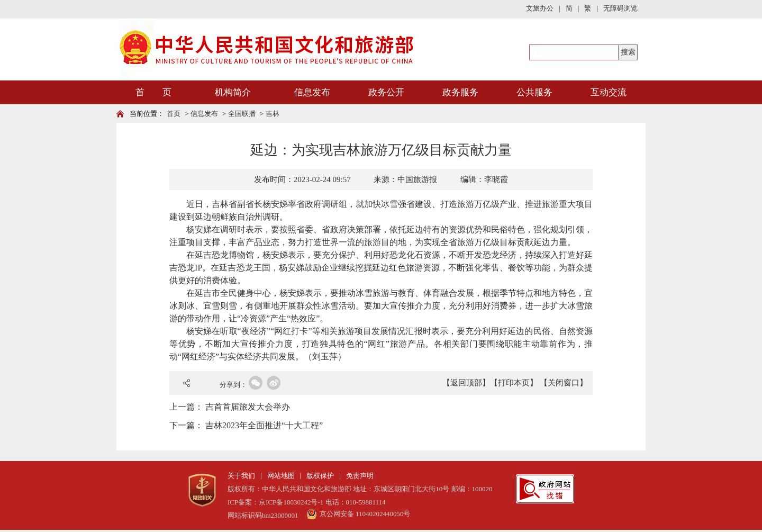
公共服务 (534, 92)
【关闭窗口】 (564, 383)
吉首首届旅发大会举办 (248, 407)
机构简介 (233, 92)
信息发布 (312, 92)
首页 (174, 114)
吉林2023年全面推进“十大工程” (264, 425)
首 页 (153, 92)
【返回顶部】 (466, 383)
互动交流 (609, 92)
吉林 (273, 114)
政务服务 (460, 92)
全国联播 (242, 114)
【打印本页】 (514, 383)
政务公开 (386, 92)
